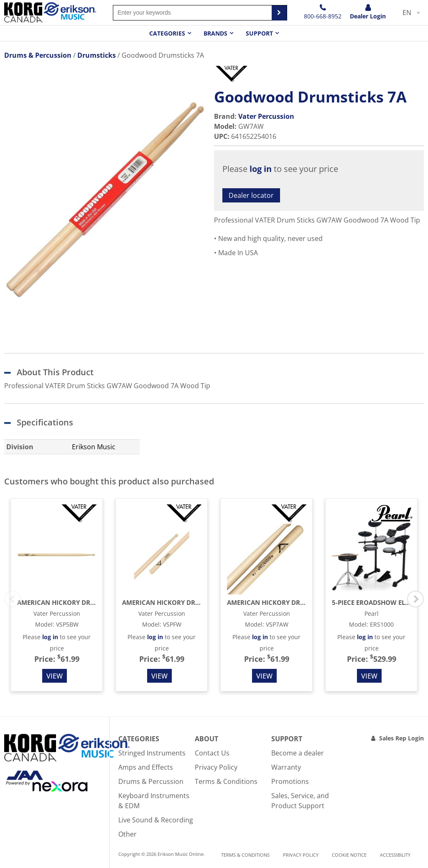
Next (415, 599)
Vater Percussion (266, 116)
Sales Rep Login (401, 738)
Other (127, 834)
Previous (13, 599)
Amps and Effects (146, 767)
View (55, 676)
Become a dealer (298, 753)
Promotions (290, 781)
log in (261, 169)
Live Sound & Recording (156, 820)
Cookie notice (349, 855)
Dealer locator (251, 195)
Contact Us (212, 753)
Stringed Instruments (152, 753)
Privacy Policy (216, 767)
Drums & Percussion (151, 781)
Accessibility (395, 855)
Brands (215, 33)
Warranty (286, 767)
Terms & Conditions (226, 781)
